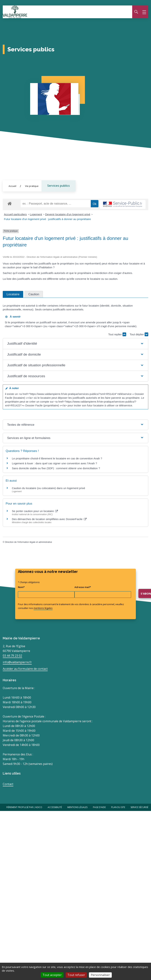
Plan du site (118, 807)
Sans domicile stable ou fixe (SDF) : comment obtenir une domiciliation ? (56, 468)
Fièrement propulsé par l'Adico (24, 807)
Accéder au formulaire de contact (25, 669)
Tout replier (117, 334)
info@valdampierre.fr (17, 662)
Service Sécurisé (139, 807)
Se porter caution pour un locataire (35, 511)
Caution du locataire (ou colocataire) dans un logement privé (48, 488)
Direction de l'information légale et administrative (28, 542)
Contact (8, 784)
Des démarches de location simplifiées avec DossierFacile (49, 519)
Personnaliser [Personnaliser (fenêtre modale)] (100, 975)
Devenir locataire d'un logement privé (68, 214)
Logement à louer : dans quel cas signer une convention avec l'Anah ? (55, 463)
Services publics (59, 186)
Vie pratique (32, 186)
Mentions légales (77, 807)
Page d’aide (99, 807)
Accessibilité (55, 807)
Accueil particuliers (15, 214)
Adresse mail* (83, 587)
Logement (36, 214)
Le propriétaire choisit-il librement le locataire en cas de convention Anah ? (57, 458)
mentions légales (43, 608)
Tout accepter (52, 975)
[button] (75, 344)
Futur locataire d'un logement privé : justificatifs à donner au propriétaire (47, 219)
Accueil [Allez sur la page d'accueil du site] (12, 186)
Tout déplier (139, 334)
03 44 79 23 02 (12, 656)
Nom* (21, 587)
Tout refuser (76, 975)
